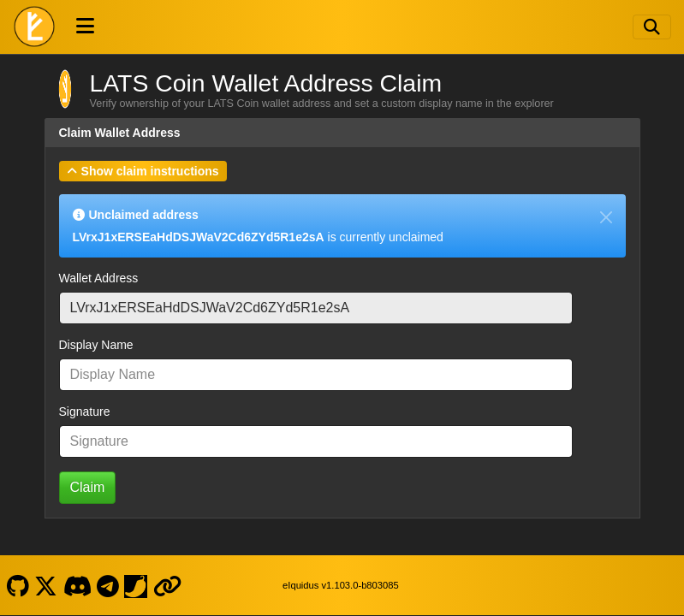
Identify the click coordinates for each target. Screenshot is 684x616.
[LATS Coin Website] (167, 585)
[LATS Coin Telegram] (108, 585)
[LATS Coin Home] (34, 27)
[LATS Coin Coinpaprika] (136, 585)
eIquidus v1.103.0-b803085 (341, 585)
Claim (88, 487)
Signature (85, 412)
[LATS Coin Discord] (77, 585)
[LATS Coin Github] (18, 585)
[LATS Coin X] (46, 585)
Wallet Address (99, 278)
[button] (143, 171)
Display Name (96, 345)
